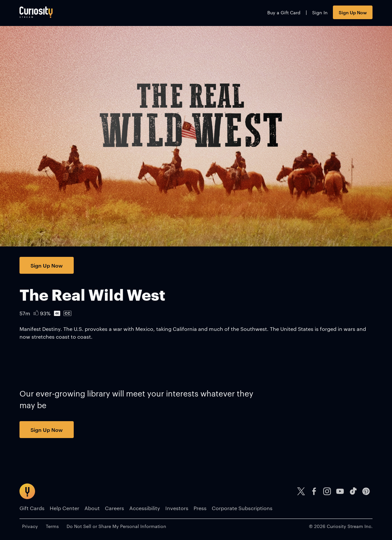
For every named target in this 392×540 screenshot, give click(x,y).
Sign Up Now (353, 12)
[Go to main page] (36, 12)
